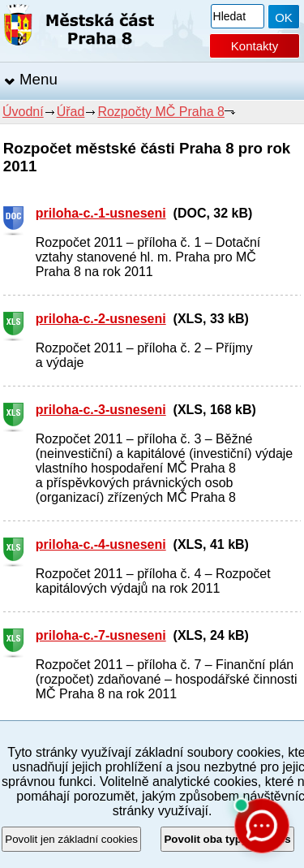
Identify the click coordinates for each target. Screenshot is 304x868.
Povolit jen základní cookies (71, 839)
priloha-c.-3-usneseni (101, 410)
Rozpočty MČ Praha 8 (161, 112)
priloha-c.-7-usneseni (101, 635)
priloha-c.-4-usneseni (101, 544)
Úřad (71, 112)
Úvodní (23, 112)
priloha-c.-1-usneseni (101, 213)
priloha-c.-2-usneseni (101, 319)
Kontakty (255, 46)
